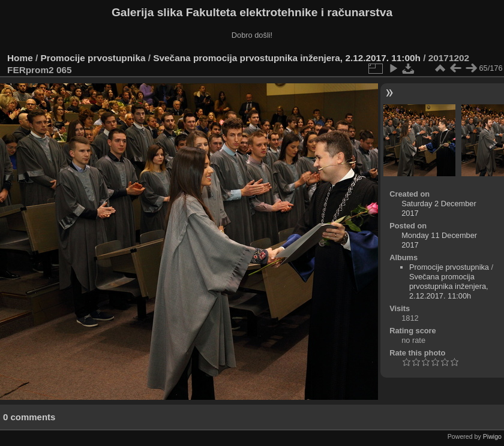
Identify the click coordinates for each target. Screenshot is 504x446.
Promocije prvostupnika (93, 58)
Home (20, 58)
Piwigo (492, 436)
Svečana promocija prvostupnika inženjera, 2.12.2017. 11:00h (287, 58)
